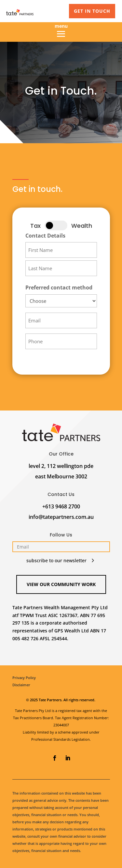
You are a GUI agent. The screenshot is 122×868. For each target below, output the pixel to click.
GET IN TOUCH (92, 11)
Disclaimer (21, 685)
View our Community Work (61, 584)
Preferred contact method (59, 287)
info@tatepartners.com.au (61, 517)
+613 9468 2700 (61, 506)
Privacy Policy (24, 678)
